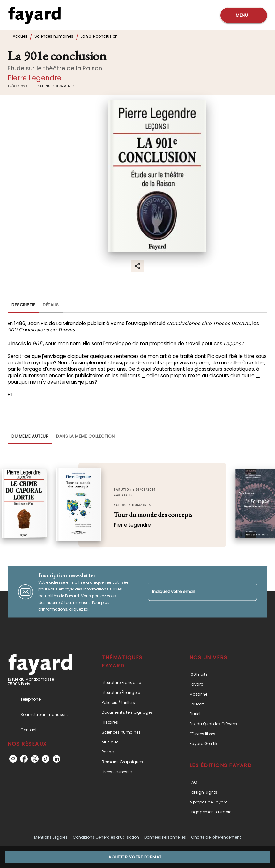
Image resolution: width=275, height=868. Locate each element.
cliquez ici (79, 609)
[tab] (23, 305)
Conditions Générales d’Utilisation (106, 837)
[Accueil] (34, 15)
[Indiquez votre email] (194, 592)
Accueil (20, 36)
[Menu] (244, 15)
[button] (56, 86)
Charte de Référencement (216, 837)
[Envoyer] (249, 592)
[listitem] (13, 759)
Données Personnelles (165, 837)
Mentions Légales (51, 837)
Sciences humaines (54, 36)
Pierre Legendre (34, 78)
